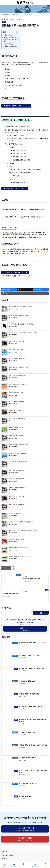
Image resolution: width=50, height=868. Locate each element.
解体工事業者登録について (16, 350)
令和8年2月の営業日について (28, 732)
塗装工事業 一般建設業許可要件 (17, 410)
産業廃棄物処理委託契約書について (18, 548)
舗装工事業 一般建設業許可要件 (17, 376)
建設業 (14, 569)
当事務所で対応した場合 (10, 47)
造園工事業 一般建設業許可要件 (17, 341)
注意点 (6, 41)
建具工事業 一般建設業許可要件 (17, 505)
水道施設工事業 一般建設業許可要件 (18, 367)
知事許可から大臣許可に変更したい (18, 453)
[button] (16, 106)
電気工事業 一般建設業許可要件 (17, 496)
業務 (4, 22)
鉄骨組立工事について (12, 43)
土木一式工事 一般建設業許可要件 (18, 462)
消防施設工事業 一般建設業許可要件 (18, 315)
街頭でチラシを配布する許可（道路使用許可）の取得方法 (34, 720)
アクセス (24, 865)
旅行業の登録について (26, 796)
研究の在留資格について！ (11, 594)
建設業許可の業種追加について (17, 513)
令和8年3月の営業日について (28, 681)
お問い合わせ (35, 865)
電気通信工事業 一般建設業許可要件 (18, 445)
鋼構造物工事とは (8, 35)
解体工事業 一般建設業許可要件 (17, 470)
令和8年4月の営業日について (30, 655)
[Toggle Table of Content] (17, 32)
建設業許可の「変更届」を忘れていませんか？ (21, 307)
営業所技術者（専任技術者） (11, 39)
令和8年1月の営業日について (28, 758)
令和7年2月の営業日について (31, 579)
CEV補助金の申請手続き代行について (32, 643)
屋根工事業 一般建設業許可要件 (17, 419)
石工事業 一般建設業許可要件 (17, 401)
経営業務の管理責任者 (10, 37)
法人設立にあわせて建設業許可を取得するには (21, 522)
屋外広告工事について (12, 45)
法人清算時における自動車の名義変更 (31, 707)
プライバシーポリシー (8, 855)
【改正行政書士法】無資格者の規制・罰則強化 (21, 324)
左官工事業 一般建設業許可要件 (17, 436)
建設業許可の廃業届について (17, 539)
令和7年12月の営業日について (28, 783)
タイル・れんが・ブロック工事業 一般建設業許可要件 (23, 333)
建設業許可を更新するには (16, 427)
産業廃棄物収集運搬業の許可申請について (20, 556)
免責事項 (4, 859)
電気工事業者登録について (16, 393)
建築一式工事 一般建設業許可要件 (18, 487)
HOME (14, 865)
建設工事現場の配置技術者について (18, 384)
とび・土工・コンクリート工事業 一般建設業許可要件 (23, 531)
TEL (45, 865)
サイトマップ (5, 852)
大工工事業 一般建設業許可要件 (17, 358)
